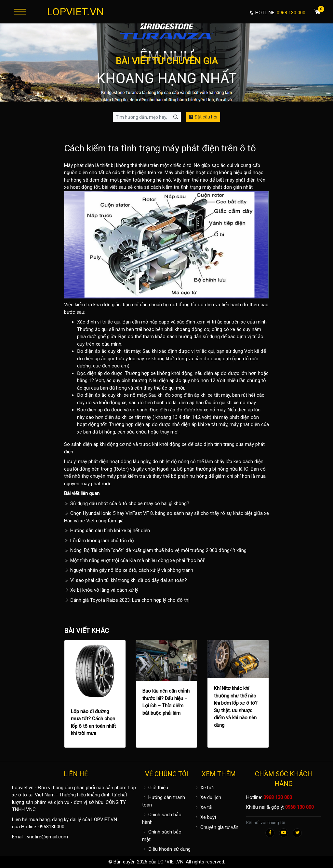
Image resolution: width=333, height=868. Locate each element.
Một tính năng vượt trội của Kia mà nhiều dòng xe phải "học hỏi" (135, 560)
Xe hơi (204, 788)
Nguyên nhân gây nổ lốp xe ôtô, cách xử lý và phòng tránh (129, 570)
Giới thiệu (155, 788)
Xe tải (203, 807)
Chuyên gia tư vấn (216, 827)
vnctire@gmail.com (47, 837)
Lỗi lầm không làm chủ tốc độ (99, 541)
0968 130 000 (278, 797)
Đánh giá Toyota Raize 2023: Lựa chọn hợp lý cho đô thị (127, 600)
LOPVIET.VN (75, 12)
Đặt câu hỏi (203, 117)
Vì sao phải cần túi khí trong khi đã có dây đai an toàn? (126, 580)
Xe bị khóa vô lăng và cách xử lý (101, 590)
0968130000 (51, 827)
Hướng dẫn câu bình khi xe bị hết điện (107, 530)
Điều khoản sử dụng (166, 849)
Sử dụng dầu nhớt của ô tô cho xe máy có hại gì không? (127, 503)
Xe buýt (205, 817)
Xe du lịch (208, 797)
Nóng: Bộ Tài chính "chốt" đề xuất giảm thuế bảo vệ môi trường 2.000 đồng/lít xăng (155, 550)
